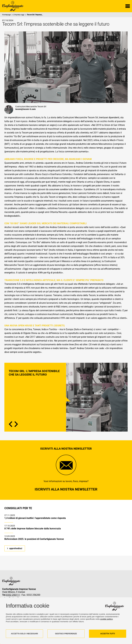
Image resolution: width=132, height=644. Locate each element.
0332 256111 (13, 595)
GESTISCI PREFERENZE (66, 634)
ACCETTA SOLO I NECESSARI (24, 634)
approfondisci (16, 549)
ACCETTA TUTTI (108, 634)
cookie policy (106, 619)
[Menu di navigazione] (128, 6)
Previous (11, 424)
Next (16, 424)
